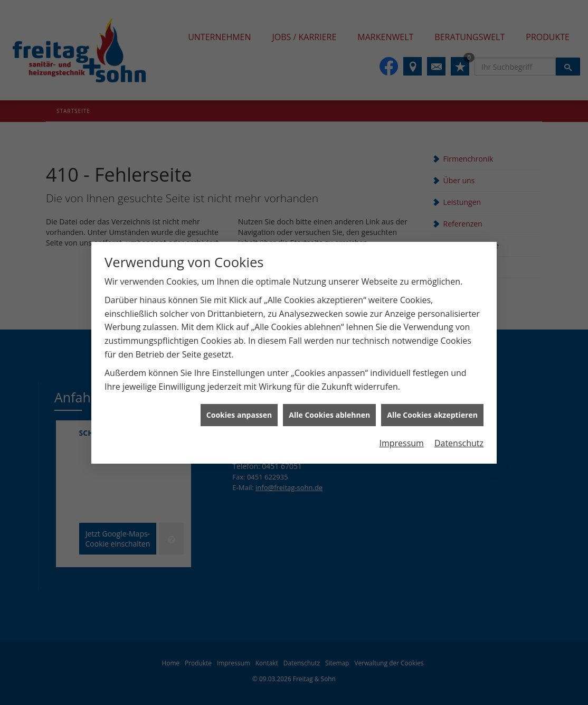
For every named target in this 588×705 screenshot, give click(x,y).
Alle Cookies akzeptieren (432, 408)
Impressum (401, 437)
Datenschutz (459, 437)
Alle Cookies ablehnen (329, 408)
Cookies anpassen (239, 408)
